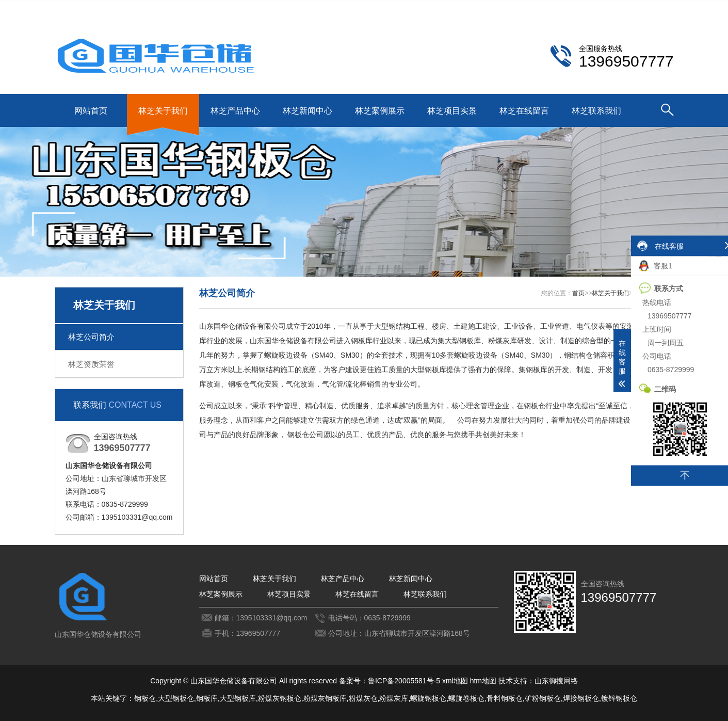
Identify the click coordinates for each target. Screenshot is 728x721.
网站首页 (91, 111)
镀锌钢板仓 (619, 698)
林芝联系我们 (602, 8)
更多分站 (659, 8)
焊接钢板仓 (581, 698)
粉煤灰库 (394, 698)
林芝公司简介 (91, 337)
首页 (578, 293)
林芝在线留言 (524, 111)
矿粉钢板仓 (543, 698)
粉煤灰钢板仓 (280, 698)
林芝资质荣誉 (91, 364)
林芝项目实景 (452, 111)
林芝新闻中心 (308, 111)
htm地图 (483, 681)
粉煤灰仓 (363, 698)
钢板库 (207, 698)
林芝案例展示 (380, 111)
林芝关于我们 (163, 111)
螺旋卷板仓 (466, 698)
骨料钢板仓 (505, 698)
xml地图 (455, 681)
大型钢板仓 (176, 698)
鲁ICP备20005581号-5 (404, 681)
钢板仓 (145, 698)
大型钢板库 (238, 698)
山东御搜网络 (556, 681)
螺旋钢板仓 (428, 698)
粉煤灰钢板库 (325, 698)
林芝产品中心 (235, 111)
